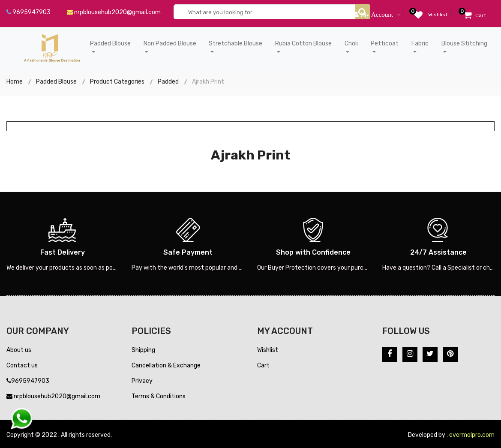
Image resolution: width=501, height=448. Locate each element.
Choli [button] (351, 44)
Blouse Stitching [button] (464, 44)
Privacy (142, 381)
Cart (263, 365)
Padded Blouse (56, 82)
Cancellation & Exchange (166, 365)
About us (19, 350)
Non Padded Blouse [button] (170, 44)
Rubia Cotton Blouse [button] (303, 44)
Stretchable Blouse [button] (235, 44)
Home (15, 82)
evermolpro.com (472, 435)
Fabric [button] (420, 44)
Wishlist (268, 350)
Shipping (143, 350)
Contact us (22, 365)
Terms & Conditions (159, 396)
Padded (168, 82)
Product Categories (117, 82)
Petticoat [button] (385, 44)
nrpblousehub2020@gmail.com (114, 12)
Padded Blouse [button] (110, 44)
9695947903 (28, 12)
